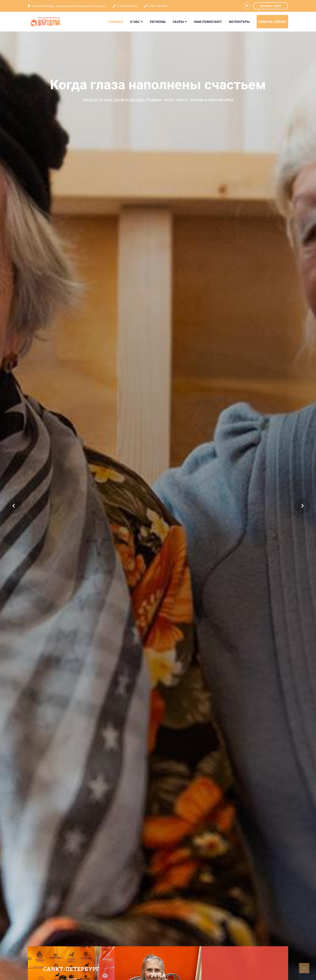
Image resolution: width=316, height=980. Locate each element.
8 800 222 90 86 (127, 6)
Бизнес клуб (271, 6)
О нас (135, 22)
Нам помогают (208, 22)
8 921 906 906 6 (159, 6)
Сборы (178, 22)
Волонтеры (239, 22)
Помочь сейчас (272, 22)
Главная (115, 22)
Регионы (158, 22)
